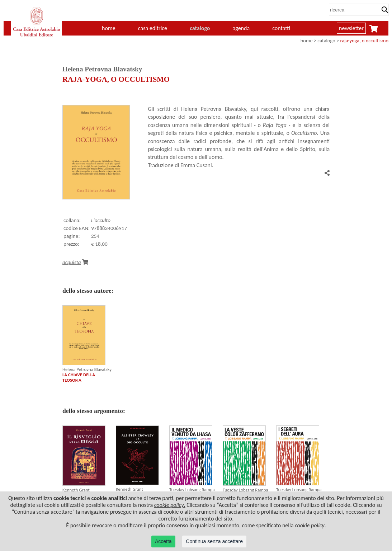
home (109, 28)
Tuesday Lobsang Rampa (192, 489)
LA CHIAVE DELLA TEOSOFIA (79, 377)
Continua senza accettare (214, 541)
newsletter (351, 28)
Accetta (163, 541)
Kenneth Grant (76, 490)
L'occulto (101, 220)
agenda (241, 28)
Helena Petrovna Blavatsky (87, 369)
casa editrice (153, 28)
